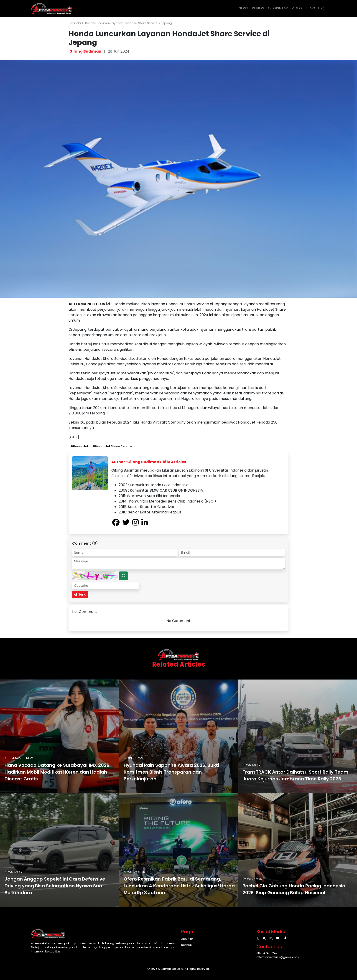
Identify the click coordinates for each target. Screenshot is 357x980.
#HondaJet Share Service (112, 446)
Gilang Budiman (85, 51)
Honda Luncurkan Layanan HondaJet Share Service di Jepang (129, 23)
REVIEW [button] (258, 8)
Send (80, 594)
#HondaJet (79, 446)
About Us (187, 939)
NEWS (244, 8)
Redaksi (187, 945)
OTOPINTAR (278, 8)
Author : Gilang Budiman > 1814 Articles (149, 462)
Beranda (76, 23)
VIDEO (297, 8)
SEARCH (315, 8)
